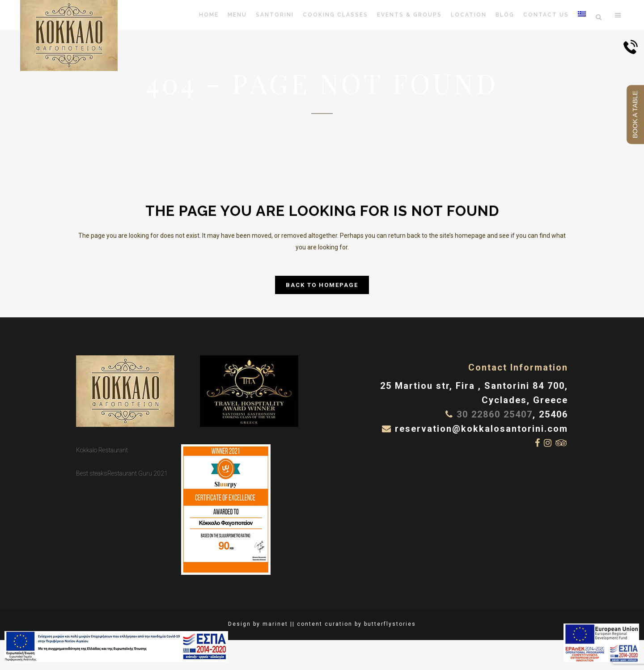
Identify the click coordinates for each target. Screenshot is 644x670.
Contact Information (518, 367)
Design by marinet (258, 624)
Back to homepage (322, 285)
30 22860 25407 (495, 414)
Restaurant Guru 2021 (138, 473)
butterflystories (390, 624)
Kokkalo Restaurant (102, 450)
